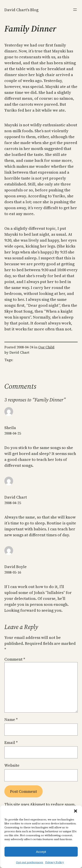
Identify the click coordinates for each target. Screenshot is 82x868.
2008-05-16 (13, 572)
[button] (75, 811)
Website (12, 765)
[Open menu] (75, 10)
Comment (15, 659)
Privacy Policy (55, 862)
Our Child (46, 347)
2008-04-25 (13, 433)
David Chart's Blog (21, 10)
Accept (41, 852)
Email (11, 742)
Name (11, 719)
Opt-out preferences (30, 862)
